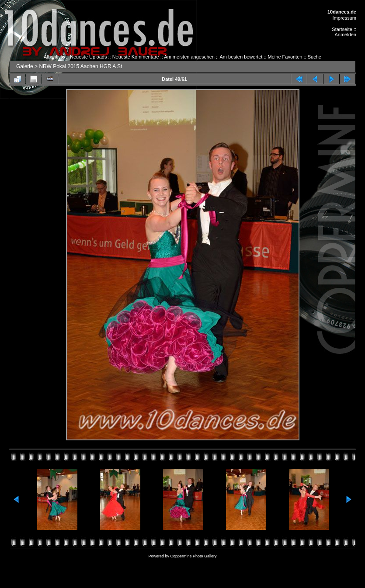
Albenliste (54, 57)
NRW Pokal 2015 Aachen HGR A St (80, 66)
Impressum (344, 18)
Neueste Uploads (88, 57)
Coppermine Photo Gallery (193, 556)
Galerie (25, 66)
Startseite (342, 29)
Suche (315, 57)
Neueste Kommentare (136, 57)
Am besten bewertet (241, 57)
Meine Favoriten (285, 57)
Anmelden (345, 35)
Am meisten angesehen (189, 57)
